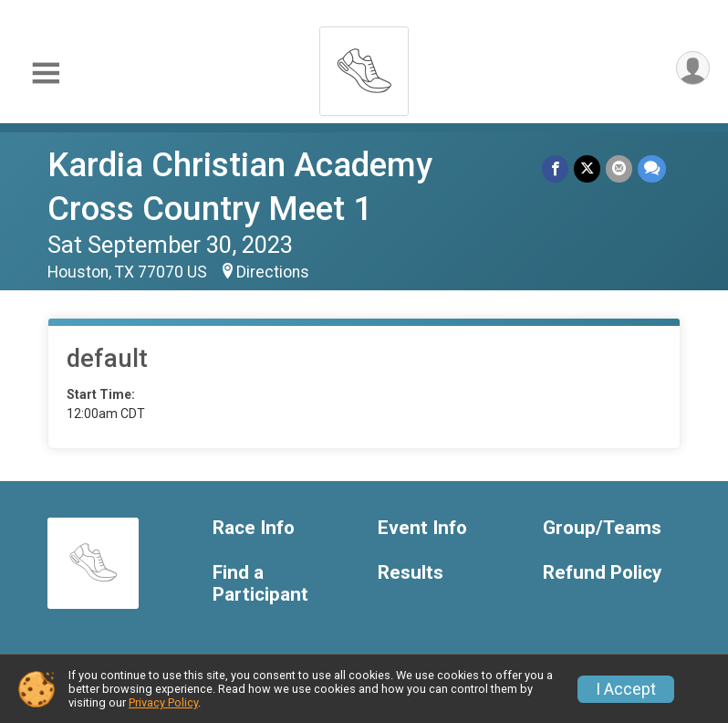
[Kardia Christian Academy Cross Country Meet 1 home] (364, 66)
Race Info (254, 528)
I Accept (626, 689)
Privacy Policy (163, 702)
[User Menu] (693, 68)
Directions (273, 272)
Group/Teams (602, 528)
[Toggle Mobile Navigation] (46, 73)
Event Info (422, 528)
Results (411, 573)
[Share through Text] (652, 168)
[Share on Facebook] (555, 168)
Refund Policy (602, 573)
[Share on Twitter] (587, 168)
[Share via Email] (619, 168)
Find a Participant (260, 584)
